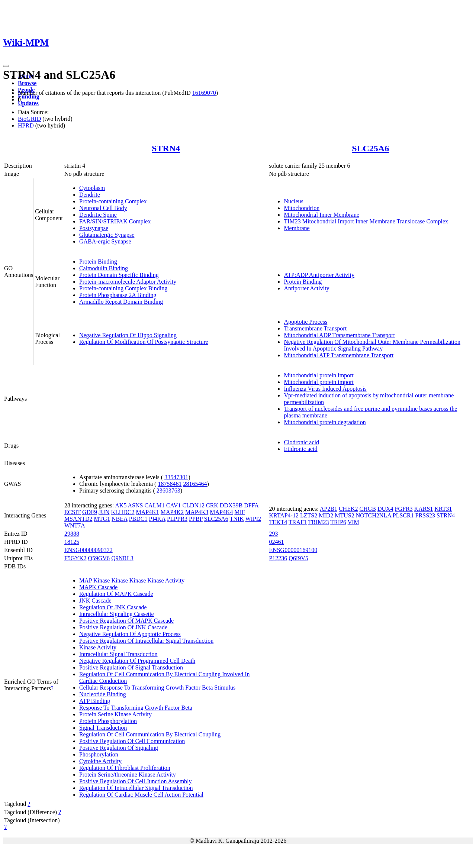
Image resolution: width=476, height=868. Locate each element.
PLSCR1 (403, 515)
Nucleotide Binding (103, 694)
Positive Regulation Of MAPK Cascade (126, 621)
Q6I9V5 (298, 558)
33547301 (176, 477)
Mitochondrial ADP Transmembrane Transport (339, 335)
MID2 (326, 515)
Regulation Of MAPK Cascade (116, 594)
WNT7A (75, 525)
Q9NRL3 (122, 558)
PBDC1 (138, 519)
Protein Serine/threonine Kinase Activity (128, 775)
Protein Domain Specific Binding (119, 275)
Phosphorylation (99, 754)
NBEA (120, 519)
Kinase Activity (98, 647)
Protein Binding (98, 262)
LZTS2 (309, 515)
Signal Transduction (103, 728)
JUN (104, 512)
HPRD (26, 125)
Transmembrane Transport (315, 328)
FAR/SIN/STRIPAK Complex (115, 221)
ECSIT (73, 512)
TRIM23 (319, 522)
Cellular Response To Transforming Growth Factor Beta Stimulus (157, 688)
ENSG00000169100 (293, 550)
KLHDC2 (123, 512)
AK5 (121, 505)
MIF (239, 512)
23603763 (168, 491)
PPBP (196, 519)
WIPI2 (253, 519)
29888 (72, 534)
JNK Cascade (95, 601)
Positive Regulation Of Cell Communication (132, 741)
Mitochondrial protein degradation (325, 422)
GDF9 (90, 512)
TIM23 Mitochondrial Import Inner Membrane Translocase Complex (366, 221)
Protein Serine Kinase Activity (115, 714)
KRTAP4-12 (284, 515)
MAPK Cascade (99, 587)
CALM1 (154, 505)
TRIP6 (338, 522)
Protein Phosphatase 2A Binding (118, 295)
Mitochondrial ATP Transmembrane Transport (339, 355)
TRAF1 (298, 522)
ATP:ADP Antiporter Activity (319, 275)
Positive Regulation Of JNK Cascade (123, 627)
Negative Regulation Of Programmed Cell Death (137, 661)
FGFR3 (404, 509)
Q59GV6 (99, 558)
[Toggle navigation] (6, 66)
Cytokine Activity (100, 761)
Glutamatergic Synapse (107, 235)
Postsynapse (94, 228)
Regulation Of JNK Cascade (113, 607)
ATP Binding (95, 701)
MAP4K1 (148, 512)
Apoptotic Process (305, 322)
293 (273, 534)
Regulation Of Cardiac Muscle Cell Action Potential (141, 795)
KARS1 (424, 509)
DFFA (251, 505)
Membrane (297, 228)
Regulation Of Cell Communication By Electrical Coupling (150, 734)
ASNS (136, 505)
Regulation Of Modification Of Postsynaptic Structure (144, 342)
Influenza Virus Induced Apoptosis (325, 389)
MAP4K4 (221, 512)
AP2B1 (329, 509)
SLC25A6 (370, 148)
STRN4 (166, 148)
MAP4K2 (172, 512)
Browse (27, 83)
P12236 (278, 558)
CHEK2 (348, 509)
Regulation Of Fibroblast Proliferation (125, 768)
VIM (353, 522)
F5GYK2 (75, 558)
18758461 (170, 484)
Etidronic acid (300, 449)
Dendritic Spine (98, 215)
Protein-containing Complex (113, 201)
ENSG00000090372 (89, 550)
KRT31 (443, 509)
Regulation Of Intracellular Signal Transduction (136, 788)
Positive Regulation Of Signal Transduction (131, 667)
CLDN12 (193, 505)
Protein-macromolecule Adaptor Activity (128, 282)
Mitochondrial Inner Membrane (321, 215)
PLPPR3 (177, 519)
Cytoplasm (92, 188)
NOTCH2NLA (374, 515)
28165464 (195, 484)
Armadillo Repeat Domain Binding (121, 302)
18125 (72, 542)
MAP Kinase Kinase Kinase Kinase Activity (132, 580)
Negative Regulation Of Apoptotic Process (130, 634)
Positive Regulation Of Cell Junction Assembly (136, 781)
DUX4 (385, 509)
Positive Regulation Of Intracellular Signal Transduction (146, 641)
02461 (276, 542)
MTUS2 (344, 515)
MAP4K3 (197, 512)
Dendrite (90, 195)
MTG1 (102, 519)
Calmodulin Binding (104, 268)
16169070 (204, 93)
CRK (212, 505)
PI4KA (157, 519)
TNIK (237, 519)
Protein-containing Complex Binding (123, 288)
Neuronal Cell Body (103, 208)
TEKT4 (278, 522)
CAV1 (174, 505)
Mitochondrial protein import (319, 375)
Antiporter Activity (306, 288)
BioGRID (29, 119)
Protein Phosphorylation (108, 721)
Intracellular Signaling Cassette (117, 614)
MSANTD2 (78, 519)
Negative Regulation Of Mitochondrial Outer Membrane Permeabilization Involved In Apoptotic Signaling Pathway (372, 345)
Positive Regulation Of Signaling (119, 748)
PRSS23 (425, 515)
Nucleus (293, 201)
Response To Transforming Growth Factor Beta (136, 708)
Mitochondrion (302, 208)
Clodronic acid (301, 442)
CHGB (367, 509)
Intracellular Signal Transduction (118, 654)
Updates (28, 103)
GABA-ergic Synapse (105, 241)
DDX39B (231, 505)
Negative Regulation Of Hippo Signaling (128, 335)
